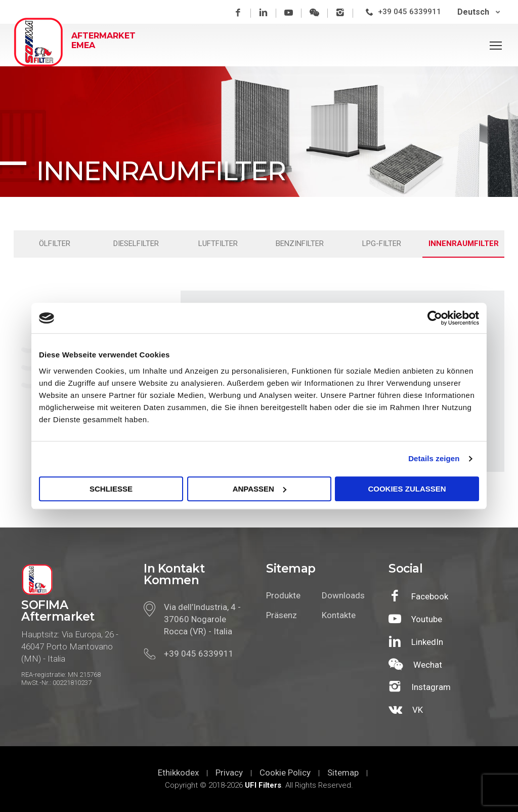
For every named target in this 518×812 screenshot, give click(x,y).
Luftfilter (218, 243)
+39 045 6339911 (409, 12)
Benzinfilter (300, 243)
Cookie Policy (285, 773)
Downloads (342, 595)
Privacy (229, 773)
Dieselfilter (136, 243)
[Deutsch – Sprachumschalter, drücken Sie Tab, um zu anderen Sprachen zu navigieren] (479, 12)
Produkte (283, 595)
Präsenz (282, 615)
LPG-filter (382, 243)
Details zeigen (434, 458)
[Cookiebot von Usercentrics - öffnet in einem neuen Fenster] (435, 318)
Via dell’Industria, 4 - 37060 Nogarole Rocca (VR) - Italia (202, 619)
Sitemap (343, 773)
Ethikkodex (178, 773)
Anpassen (260, 489)
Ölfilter (55, 243)
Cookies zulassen (407, 489)
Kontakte (339, 615)
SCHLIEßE (111, 489)
